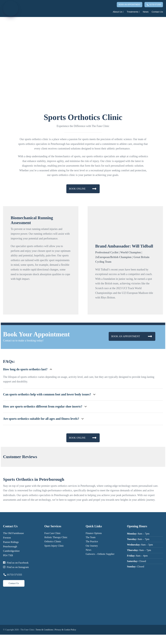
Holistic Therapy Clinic (56, 537)
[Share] (6, 638)
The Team (91, 537)
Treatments (133, 12)
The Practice (92, 541)
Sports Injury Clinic (54, 546)
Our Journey (92, 546)
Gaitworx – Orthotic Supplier (100, 554)
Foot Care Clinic (53, 533)
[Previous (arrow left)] (1, 642)
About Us (118, 12)
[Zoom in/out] (1, 638)
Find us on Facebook (16, 563)
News (146, 12)
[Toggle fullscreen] (4, 638)
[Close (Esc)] (9, 638)
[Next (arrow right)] (4, 642)
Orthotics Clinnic (53, 541)
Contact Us (157, 12)
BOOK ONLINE (83, 189)
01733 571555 (154, 5)
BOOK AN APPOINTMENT (132, 336)
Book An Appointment (130, 5)
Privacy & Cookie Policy (65, 630)
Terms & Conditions (44, 630)
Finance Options (94, 533)
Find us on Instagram (16, 567)
